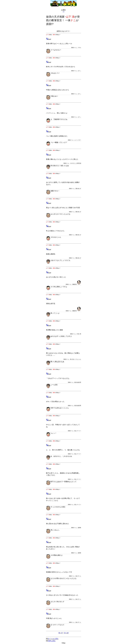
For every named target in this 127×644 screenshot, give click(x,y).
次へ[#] (66, 633)
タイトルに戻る (53, 639)
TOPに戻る (52, 641)
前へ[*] (61, 633)
